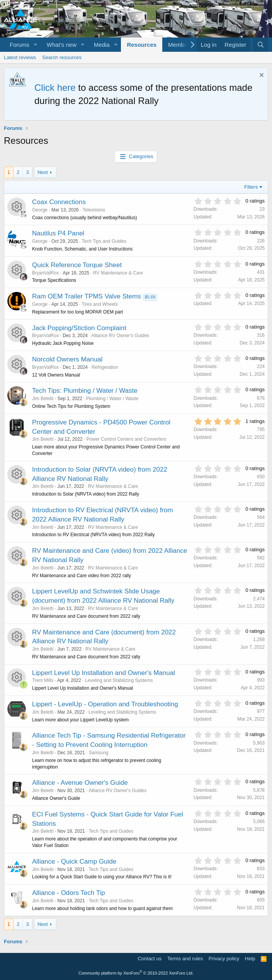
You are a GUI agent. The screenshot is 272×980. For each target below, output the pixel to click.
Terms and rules (185, 959)
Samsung (99, 753)
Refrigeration (105, 367)
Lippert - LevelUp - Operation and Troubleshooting (105, 704)
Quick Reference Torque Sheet (77, 265)
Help (250, 959)
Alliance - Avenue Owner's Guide (80, 783)
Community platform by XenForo (136, 973)
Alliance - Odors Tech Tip (69, 893)
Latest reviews (20, 57)
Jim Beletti (43, 399)
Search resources (62, 57)
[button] (36, 45)
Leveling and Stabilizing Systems (119, 680)
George (40, 210)
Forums (20, 45)
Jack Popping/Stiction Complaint (79, 328)
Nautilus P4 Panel (58, 233)
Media (102, 45)
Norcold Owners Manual (67, 359)
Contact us (150, 959)
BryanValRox (45, 273)
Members (180, 45)
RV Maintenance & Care (118, 273)
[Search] (261, 45)
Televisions (94, 210)
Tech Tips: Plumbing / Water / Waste (85, 391)
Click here (55, 88)
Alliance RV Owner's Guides (120, 336)
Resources (142, 45)
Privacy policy (224, 959)
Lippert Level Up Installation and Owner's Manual (104, 673)
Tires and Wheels (100, 304)
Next (43, 172)
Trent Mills (43, 680)
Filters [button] (251, 187)
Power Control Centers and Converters (127, 439)
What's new (62, 45)
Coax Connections (59, 202)
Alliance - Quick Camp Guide (74, 862)
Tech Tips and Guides (104, 241)
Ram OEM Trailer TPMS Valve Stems (87, 296)
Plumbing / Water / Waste (112, 399)
